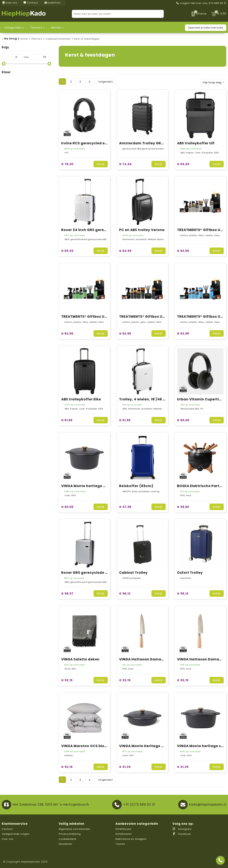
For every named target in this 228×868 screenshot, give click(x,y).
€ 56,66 (183, 506)
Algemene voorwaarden (75, 828)
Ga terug (11, 39)
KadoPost (53, 3)
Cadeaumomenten (58, 39)
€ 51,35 (125, 766)
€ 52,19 (67, 680)
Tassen (120, 843)
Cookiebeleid (67, 838)
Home (24, 39)
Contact (31, 3)
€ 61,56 (125, 420)
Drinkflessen (123, 828)
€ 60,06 (183, 420)
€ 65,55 (183, 163)
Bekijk (101, 163)
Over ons (10, 3)
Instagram (182, 828)
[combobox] (114, 14)
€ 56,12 (125, 593)
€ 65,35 (67, 250)
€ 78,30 (67, 163)
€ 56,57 (67, 593)
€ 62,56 (183, 250)
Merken (56, 28)
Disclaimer (66, 843)
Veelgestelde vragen (16, 833)
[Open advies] (220, 860)
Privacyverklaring (70, 833)
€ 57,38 (125, 506)
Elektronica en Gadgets (131, 838)
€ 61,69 (67, 420)
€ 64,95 (125, 250)
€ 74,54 (125, 163)
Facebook (182, 833)
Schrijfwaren (124, 833)
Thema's (37, 39)
